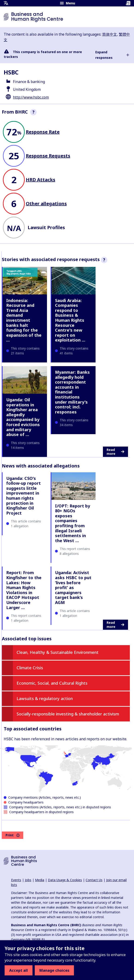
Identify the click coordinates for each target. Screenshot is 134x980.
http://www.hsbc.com (31, 97)
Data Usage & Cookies (65, 880)
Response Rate (43, 132)
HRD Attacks (41, 180)
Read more (115, 452)
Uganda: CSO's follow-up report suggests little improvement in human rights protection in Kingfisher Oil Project (23, 496)
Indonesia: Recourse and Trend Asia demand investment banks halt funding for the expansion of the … (24, 320)
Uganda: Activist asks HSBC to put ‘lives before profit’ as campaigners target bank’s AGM (73, 587)
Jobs (28, 880)
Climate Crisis (30, 668)
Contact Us (94, 880)
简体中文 (110, 34)
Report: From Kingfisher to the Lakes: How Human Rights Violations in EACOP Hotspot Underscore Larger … (24, 590)
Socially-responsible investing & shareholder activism (68, 714)
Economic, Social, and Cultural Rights (52, 683)
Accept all (19, 970)
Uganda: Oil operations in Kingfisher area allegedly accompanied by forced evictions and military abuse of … (23, 417)
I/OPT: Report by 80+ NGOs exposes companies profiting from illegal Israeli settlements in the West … (73, 523)
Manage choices (54, 970)
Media (40, 880)
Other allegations (46, 204)
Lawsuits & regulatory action (45, 698)
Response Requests (48, 156)
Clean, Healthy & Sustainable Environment (58, 652)
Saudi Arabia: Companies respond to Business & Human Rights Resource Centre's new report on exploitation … (70, 320)
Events (16, 880)
